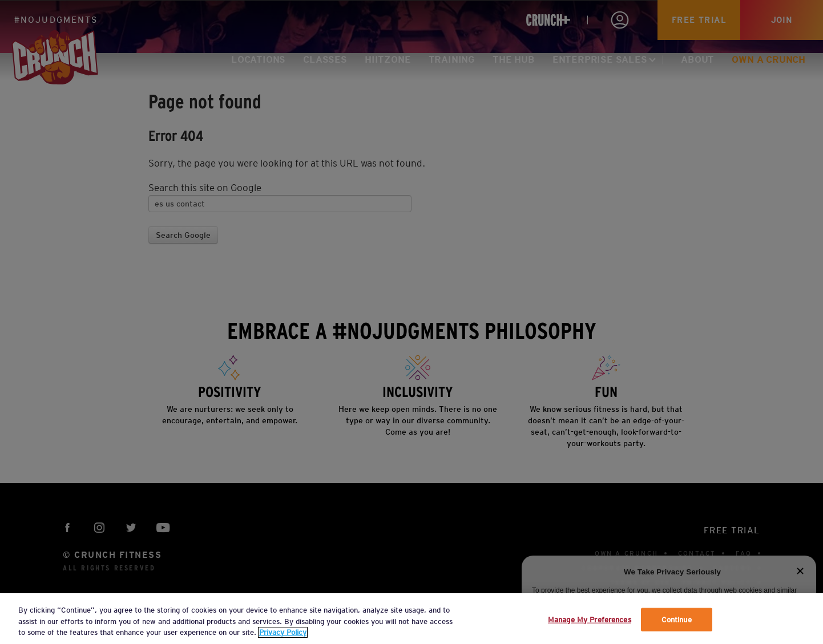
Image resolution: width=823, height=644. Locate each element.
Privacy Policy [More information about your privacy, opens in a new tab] (283, 632)
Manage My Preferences (590, 619)
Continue (677, 619)
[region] (411, 619)
